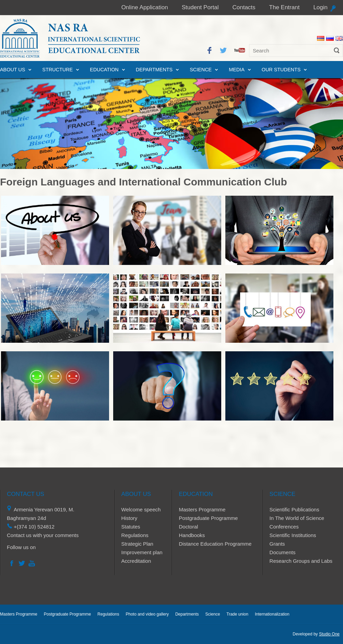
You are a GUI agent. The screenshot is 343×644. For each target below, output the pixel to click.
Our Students (281, 70)
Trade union (237, 614)
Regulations (135, 535)
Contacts (244, 7)
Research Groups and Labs (301, 561)
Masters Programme (202, 509)
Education (104, 70)
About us (13, 70)
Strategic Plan (137, 544)
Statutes (131, 527)
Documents (283, 552)
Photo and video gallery (147, 614)
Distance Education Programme (215, 544)
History (129, 518)
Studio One (329, 634)
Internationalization (272, 614)
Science (201, 70)
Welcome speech (141, 509)
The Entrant (285, 7)
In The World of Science (297, 518)
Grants (277, 544)
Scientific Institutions (293, 535)
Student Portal (200, 7)
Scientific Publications (294, 509)
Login (320, 7)
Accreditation (136, 561)
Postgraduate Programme (208, 518)
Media (237, 70)
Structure (57, 70)
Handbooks (192, 535)
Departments (154, 70)
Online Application (145, 7)
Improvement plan (142, 552)
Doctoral (188, 527)
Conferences (284, 527)
